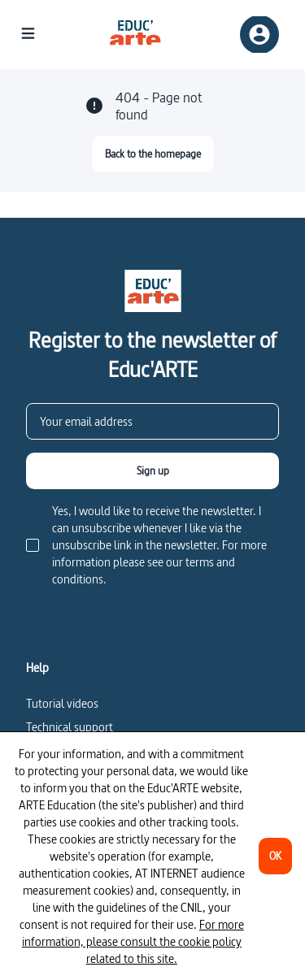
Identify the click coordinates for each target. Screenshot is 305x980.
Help (37, 668)
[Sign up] (152, 471)
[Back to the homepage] (153, 154)
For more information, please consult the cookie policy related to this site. (133, 941)
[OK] (275, 856)
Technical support (70, 727)
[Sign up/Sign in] (259, 35)
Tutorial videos (62, 703)
